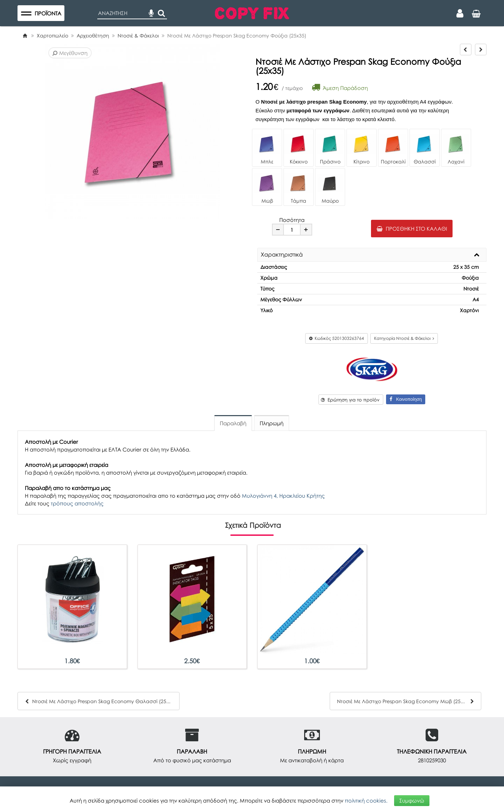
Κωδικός (337, 338)
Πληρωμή (272, 423)
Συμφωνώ (412, 800)
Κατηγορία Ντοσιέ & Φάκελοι (404, 338)
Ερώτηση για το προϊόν (350, 400)
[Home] (25, 36)
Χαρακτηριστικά (282, 255)
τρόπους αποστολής (77, 503)
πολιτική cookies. (366, 800)
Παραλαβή (233, 423)
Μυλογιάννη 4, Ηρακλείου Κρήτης (283, 496)
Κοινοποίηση (406, 399)
